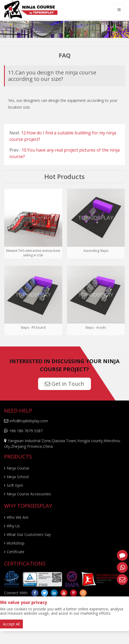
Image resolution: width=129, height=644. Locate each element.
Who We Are (18, 517)
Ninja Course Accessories (29, 494)
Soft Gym (15, 485)
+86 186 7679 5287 (26, 431)
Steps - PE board (33, 328)
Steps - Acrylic (96, 328)
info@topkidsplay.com (29, 421)
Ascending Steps (96, 251)
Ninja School (18, 477)
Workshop (16, 543)
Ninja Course (18, 468)
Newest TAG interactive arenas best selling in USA (33, 253)
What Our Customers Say (29, 534)
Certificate (16, 552)
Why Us (13, 526)
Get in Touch (64, 384)
